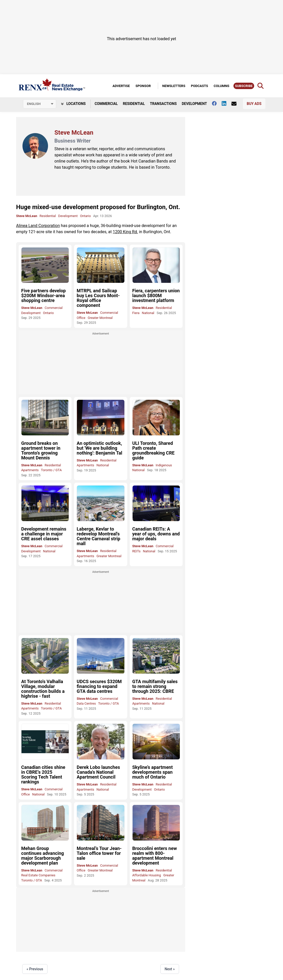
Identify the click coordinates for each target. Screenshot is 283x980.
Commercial (106, 104)
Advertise (121, 86)
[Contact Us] (237, 104)
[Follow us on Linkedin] (227, 103)
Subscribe (244, 86)
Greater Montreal (100, 318)
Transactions (163, 104)
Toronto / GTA (51, 470)
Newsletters (174, 86)
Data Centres (86, 703)
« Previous (35, 969)
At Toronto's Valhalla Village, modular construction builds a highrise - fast (43, 689)
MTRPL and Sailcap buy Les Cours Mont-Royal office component (98, 298)
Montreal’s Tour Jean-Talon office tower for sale (99, 853)
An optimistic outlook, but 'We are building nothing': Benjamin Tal (99, 448)
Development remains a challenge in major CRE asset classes (44, 534)
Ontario (85, 216)
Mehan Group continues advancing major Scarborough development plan (43, 856)
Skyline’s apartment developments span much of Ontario (153, 772)
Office (81, 318)
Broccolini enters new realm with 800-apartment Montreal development (155, 856)
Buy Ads (254, 104)
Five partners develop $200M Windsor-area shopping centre (43, 295)
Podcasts (199, 86)
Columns (221, 86)
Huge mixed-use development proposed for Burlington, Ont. (98, 207)
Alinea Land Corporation (38, 226)
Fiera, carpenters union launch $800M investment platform (156, 295)
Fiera (136, 313)
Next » (170, 969)
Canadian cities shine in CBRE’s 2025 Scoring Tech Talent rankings (43, 774)
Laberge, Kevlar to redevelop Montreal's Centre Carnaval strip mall (98, 536)
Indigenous (164, 465)
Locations (73, 104)
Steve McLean (27, 216)
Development (194, 104)
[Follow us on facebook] (217, 103)
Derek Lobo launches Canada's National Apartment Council (98, 772)
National (148, 313)
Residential (134, 104)
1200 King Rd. (125, 232)
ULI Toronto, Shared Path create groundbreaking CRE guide (154, 450)
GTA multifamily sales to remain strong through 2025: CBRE (155, 686)
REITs (136, 551)
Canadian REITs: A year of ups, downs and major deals (156, 534)
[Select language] (40, 104)
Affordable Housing (147, 875)
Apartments (30, 470)
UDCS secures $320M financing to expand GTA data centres (99, 686)
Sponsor (143, 86)
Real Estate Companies (38, 875)
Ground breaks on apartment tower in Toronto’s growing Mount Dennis (41, 450)
